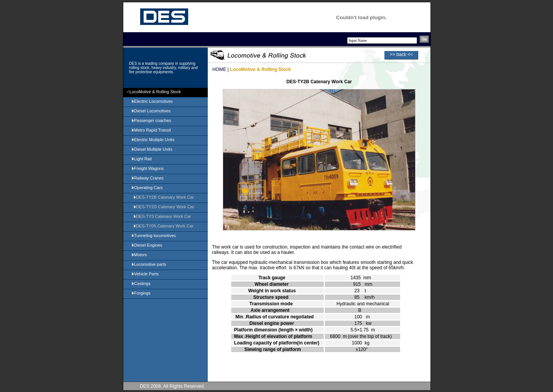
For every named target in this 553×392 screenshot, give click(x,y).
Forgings (141, 293)
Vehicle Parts (145, 274)
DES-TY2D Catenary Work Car (163, 207)
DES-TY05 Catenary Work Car (163, 226)
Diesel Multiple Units (152, 149)
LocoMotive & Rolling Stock (154, 92)
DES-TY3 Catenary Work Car (162, 216)
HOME (219, 69)
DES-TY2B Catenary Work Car (163, 197)
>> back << (401, 54)
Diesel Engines (147, 245)
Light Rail (141, 159)
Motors (139, 255)
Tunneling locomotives (153, 236)
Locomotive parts (149, 264)
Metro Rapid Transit (151, 130)
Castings (141, 283)
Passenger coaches (151, 120)
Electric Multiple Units (153, 140)
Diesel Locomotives (151, 111)
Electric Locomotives (152, 101)
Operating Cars (147, 188)
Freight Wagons (147, 168)
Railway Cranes (147, 178)
